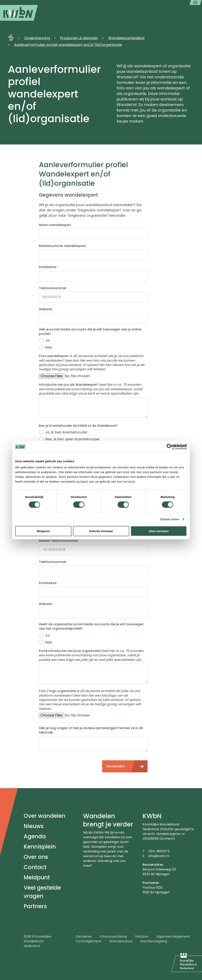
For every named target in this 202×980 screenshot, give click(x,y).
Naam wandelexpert (55, 225)
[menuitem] (19, 13)
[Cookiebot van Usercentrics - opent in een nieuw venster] (170, 447)
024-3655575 (159, 851)
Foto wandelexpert (92, 363)
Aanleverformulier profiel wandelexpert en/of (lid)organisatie (68, 45)
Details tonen (170, 519)
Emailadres (48, 267)
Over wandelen (44, 816)
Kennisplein (40, 847)
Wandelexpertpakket (126, 38)
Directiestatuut (121, 941)
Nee (49, 347)
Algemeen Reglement (173, 936)
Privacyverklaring (113, 936)
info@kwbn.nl (159, 856)
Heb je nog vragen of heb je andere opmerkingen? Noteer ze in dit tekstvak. (91, 730)
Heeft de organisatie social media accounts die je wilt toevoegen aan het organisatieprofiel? (91, 626)
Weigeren (43, 531)
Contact (35, 867)
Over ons (36, 857)
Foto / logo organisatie (90, 700)
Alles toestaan (159, 531)
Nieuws (34, 826)
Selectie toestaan (101, 531)
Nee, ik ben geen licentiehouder (72, 439)
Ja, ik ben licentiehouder (66, 432)
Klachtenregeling (154, 941)
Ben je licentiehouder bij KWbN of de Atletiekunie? (78, 426)
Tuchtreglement (88, 941)
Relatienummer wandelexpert (62, 246)
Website (45, 309)
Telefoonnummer (53, 288)
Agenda (35, 836)
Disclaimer (84, 936)
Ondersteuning (37, 38)
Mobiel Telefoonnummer (58, 541)
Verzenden (115, 766)
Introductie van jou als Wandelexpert (91, 389)
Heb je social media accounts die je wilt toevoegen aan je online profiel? (90, 332)
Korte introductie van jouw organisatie (91, 655)
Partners (35, 906)
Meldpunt (37, 877)
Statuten (142, 936)
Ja (47, 340)
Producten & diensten (79, 38)
